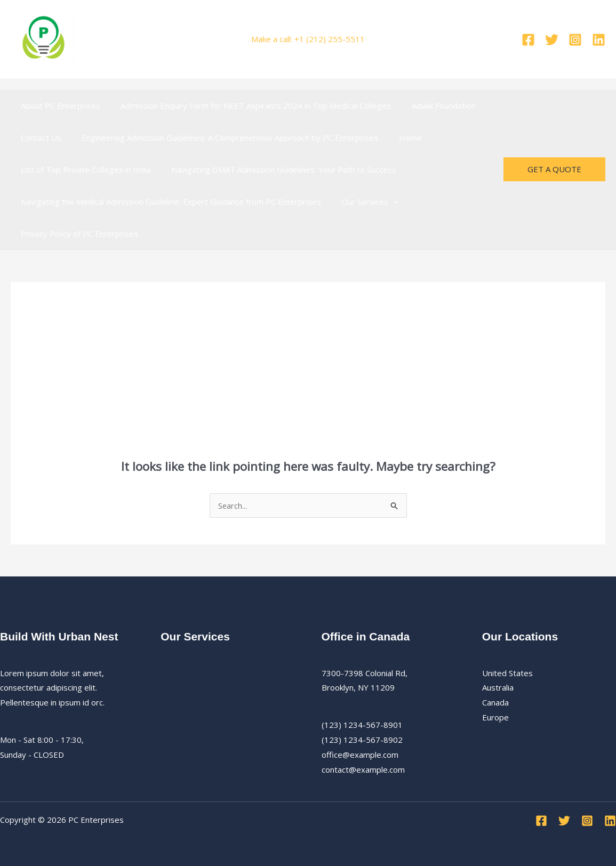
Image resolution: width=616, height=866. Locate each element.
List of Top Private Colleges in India (84, 170)
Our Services (363, 202)
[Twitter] (552, 40)
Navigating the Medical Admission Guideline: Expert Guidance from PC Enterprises (169, 202)
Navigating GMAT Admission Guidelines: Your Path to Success (277, 170)
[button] (387, 202)
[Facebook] (528, 40)
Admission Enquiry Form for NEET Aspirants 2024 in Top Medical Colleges (249, 106)
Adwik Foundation (433, 106)
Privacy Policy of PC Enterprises (77, 234)
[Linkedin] (599, 40)
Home (399, 138)
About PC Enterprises (58, 106)
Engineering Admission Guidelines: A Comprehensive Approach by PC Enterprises (223, 138)
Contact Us (39, 138)
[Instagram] (575, 40)
